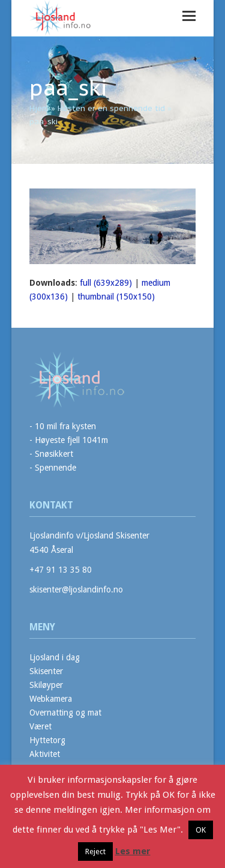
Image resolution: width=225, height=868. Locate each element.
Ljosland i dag (55, 657)
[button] (189, 16)
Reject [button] (95, 851)
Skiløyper (46, 685)
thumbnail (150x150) (116, 297)
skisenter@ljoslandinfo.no (76, 589)
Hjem (39, 108)
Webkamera (51, 699)
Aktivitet (45, 754)
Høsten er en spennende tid (111, 108)
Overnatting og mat (65, 713)
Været (40, 726)
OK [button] (201, 830)
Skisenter (46, 671)
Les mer (133, 851)
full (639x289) (106, 283)
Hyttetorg (47, 740)
